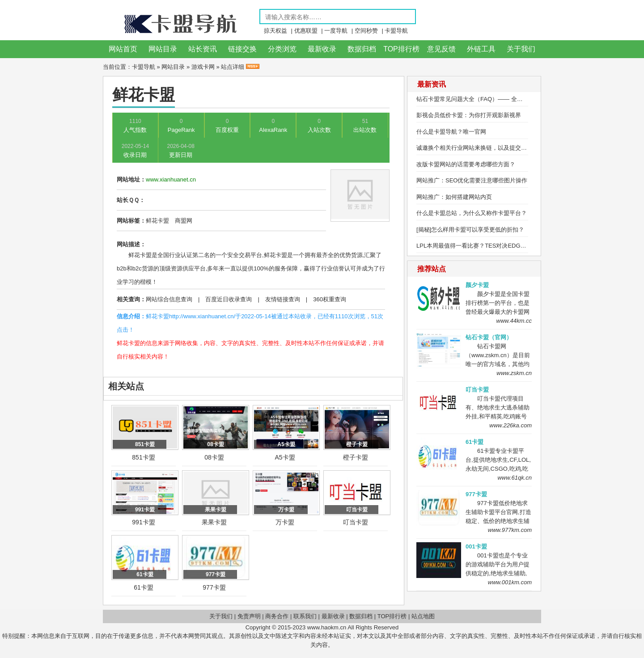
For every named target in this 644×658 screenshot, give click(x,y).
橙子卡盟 (356, 457)
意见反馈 (441, 49)
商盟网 (184, 221)
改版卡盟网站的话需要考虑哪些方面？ (466, 164)
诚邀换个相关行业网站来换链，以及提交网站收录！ (483, 148)
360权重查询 (330, 299)
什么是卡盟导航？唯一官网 (451, 132)
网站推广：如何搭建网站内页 (454, 197)
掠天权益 (275, 31)
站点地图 (423, 616)
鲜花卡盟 (157, 221)
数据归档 (362, 49)
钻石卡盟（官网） (489, 337)
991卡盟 (143, 522)
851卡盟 (143, 457)
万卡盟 (285, 522)
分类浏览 (282, 49)
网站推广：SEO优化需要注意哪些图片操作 (472, 180)
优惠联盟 (306, 31)
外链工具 (481, 49)
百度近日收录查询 (229, 299)
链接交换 (242, 49)
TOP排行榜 (401, 49)
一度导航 (336, 31)
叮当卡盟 (356, 522)
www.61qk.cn (515, 478)
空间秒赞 (366, 31)
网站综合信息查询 (169, 299)
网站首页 (123, 49)
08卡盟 (214, 457)
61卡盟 (144, 587)
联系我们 (305, 616)
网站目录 (163, 49)
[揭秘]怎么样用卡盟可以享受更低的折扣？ (470, 230)
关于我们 (521, 49)
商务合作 (277, 616)
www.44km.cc (514, 321)
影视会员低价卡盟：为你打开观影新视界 (469, 115)
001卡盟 (476, 546)
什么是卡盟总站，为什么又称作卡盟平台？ (472, 213)
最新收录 (322, 49)
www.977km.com (510, 530)
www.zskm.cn (514, 373)
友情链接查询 (283, 299)
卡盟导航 (396, 31)
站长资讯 (203, 49)
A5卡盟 (285, 457)
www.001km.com (510, 582)
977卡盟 (214, 587)
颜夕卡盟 (477, 285)
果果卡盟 (214, 522)
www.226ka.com (511, 425)
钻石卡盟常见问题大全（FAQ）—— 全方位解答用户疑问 (490, 99)
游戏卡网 (203, 67)
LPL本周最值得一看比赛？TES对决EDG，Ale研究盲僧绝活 (493, 246)
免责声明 (249, 616)
